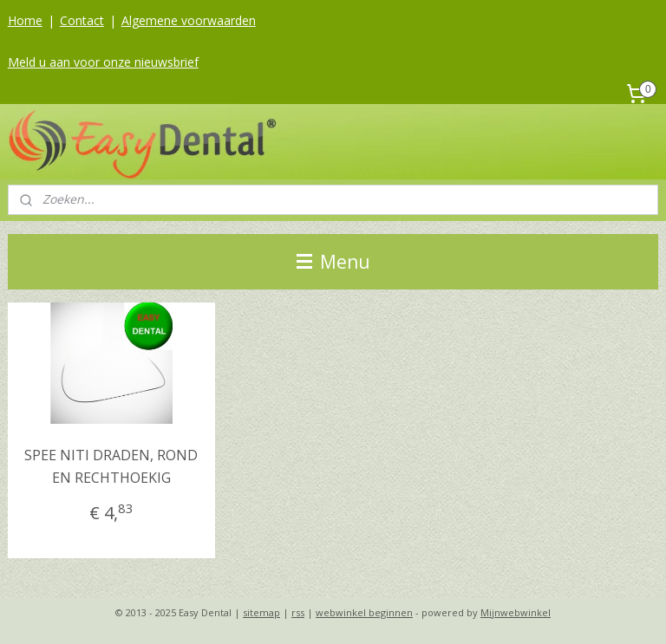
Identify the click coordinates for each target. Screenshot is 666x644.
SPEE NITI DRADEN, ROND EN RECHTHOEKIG (111, 466)
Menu (333, 262)
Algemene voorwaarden (189, 20)
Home (25, 20)
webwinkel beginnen (364, 612)
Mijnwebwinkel (516, 612)
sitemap (261, 612)
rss (298, 612)
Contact (82, 20)
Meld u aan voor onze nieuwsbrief (103, 62)
